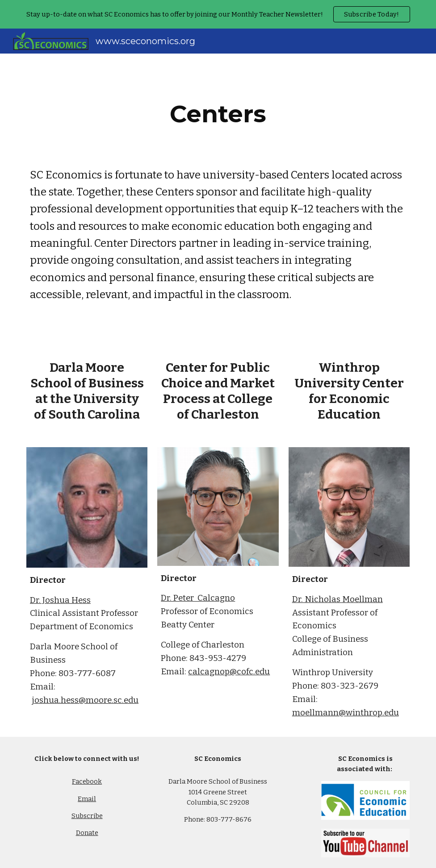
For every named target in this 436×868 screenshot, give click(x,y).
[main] (218, 114)
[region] (218, 14)
